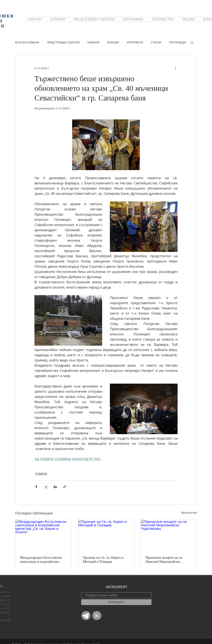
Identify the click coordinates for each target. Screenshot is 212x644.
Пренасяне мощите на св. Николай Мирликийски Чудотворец (164, 560)
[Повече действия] (175, 68)
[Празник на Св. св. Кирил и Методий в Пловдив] (106, 535)
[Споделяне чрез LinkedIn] (55, 487)
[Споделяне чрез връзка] (65, 487)
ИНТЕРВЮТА (135, 42)
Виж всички (189, 513)
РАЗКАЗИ (113, 42)
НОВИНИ (93, 42)
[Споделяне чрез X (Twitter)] (46, 487)
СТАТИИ (156, 42)
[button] (192, 42)
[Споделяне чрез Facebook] (36, 487)
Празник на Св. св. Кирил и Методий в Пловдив (103, 560)
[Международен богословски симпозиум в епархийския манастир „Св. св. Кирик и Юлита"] (43, 535)
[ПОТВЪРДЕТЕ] (116, 602)
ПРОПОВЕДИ (178, 42)
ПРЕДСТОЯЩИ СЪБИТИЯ (63, 42)
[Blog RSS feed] (97, 616)
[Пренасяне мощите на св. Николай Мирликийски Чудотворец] (169, 535)
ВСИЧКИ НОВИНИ (27, 42)
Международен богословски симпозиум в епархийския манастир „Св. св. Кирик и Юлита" (41, 560)
